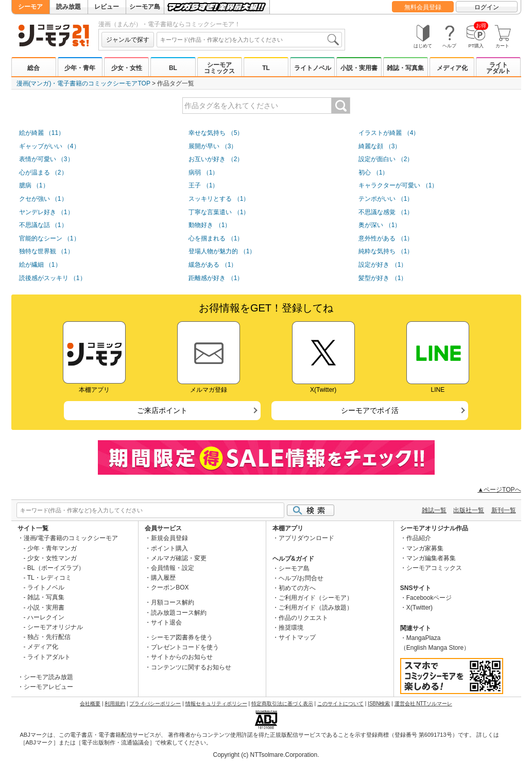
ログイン (487, 7)
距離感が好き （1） (216, 278)
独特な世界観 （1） (46, 251)
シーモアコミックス (219, 68)
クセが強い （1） (43, 199)
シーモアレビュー (48, 687)
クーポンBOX (170, 587)
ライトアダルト (499, 68)
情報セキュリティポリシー (216, 704)
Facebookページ (429, 598)
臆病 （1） (34, 185)
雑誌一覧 (434, 510)
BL (173, 68)
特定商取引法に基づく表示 (282, 704)
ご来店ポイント (162, 410)
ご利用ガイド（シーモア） (316, 598)
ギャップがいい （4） (49, 146)
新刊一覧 (504, 510)
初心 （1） (373, 172)
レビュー (107, 7)
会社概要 (90, 704)
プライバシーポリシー (155, 704)
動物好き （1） (210, 225)
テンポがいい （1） (386, 199)
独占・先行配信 (49, 637)
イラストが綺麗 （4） (389, 133)
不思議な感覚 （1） (386, 212)
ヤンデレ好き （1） (46, 212)
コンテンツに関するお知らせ (191, 667)
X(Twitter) (419, 608)
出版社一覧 (469, 510)
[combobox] (249, 40)
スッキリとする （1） (219, 199)
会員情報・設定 (173, 568)
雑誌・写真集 (405, 68)
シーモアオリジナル (55, 627)
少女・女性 (127, 68)
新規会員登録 (169, 538)
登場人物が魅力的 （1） (222, 251)
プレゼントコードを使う (185, 647)
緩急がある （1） (213, 265)
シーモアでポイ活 (370, 410)
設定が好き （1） (383, 265)
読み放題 (68, 7)
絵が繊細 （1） (40, 265)
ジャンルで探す (128, 40)
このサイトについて (340, 704)
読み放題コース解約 (179, 613)
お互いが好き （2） (216, 159)
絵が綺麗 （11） (42, 133)
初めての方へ (297, 588)
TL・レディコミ (49, 578)
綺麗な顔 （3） (380, 146)
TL (266, 68)
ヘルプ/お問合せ (301, 578)
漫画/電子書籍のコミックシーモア (71, 538)
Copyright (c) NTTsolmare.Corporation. (266, 755)
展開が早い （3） (213, 146)
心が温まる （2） (43, 172)
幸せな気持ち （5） (216, 133)
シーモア (30, 7)
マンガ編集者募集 (431, 558)
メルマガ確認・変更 (179, 558)
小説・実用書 (359, 68)
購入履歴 (163, 578)
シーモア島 (145, 7)
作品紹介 (419, 538)
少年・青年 (80, 68)
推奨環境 (291, 628)
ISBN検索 (379, 704)
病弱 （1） (203, 172)
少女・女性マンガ (52, 558)
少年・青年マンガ (52, 548)
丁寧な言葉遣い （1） (219, 212)
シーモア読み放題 (48, 677)
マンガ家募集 (425, 548)
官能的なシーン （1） (49, 238)
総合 (33, 68)
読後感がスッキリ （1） (53, 278)
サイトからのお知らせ (182, 657)
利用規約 (115, 704)
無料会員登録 (423, 7)
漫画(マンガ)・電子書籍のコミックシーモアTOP (83, 83)
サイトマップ (297, 637)
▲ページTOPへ (499, 490)
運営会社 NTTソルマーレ (423, 704)
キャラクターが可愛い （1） (398, 185)
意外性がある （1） (386, 238)
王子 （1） (203, 185)
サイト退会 (166, 622)
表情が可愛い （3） (46, 159)
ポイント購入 (169, 548)
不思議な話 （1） (43, 225)
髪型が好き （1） (383, 278)
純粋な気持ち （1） (386, 251)
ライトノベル (313, 68)
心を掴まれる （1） (216, 238)
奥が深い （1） (380, 225)
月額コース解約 (173, 602)
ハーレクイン (46, 617)
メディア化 (452, 68)
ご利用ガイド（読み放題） (316, 608)
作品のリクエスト (303, 618)
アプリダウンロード (306, 538)
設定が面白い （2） (386, 159)
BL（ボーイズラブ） (56, 568)
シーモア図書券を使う (182, 637)
